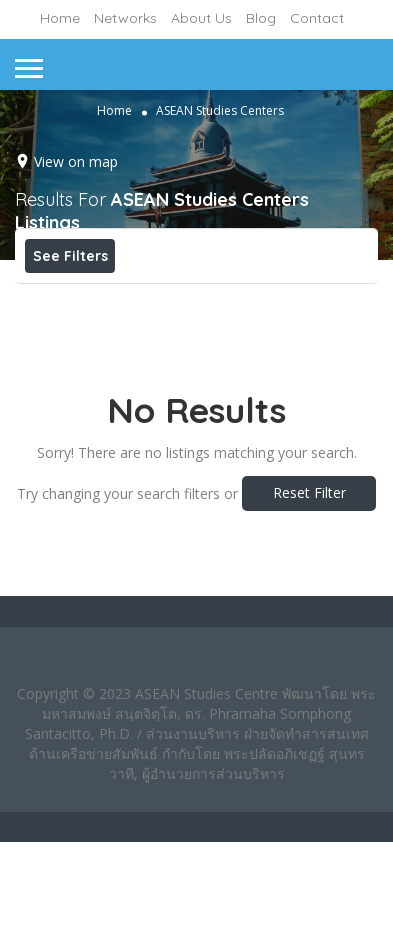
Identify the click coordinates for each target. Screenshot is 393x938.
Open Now (161, 300)
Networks (125, 18)
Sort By (69, 345)
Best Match (277, 300)
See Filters (70, 256)
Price (63, 300)
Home (60, 18)
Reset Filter (309, 588)
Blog (261, 18)
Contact (317, 18)
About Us (201, 18)
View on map (76, 161)
